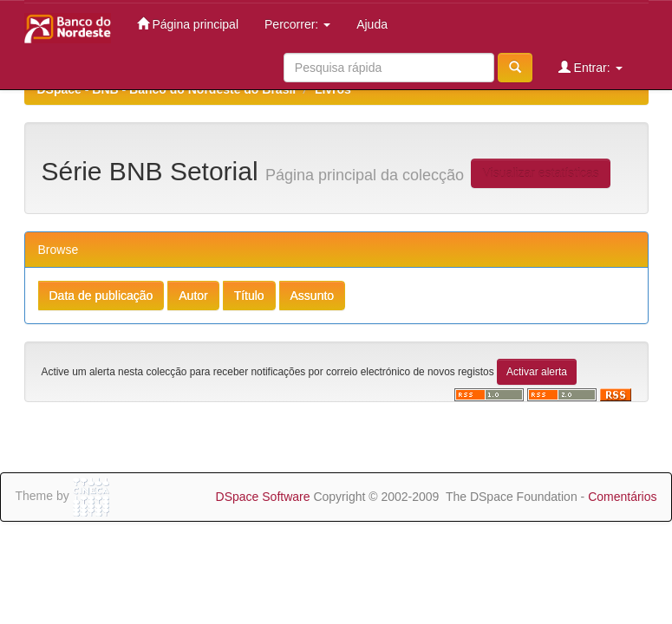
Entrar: (590, 67)
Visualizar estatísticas (540, 173)
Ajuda (372, 24)
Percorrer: (297, 24)
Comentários (622, 497)
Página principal (188, 24)
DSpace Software (263, 497)
